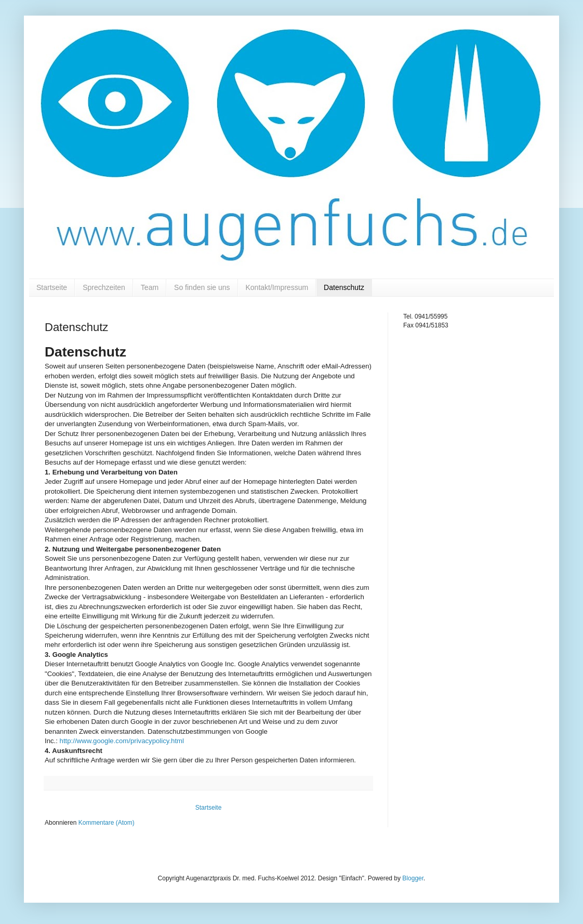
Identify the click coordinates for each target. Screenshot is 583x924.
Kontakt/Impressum (277, 287)
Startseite (52, 287)
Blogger (413, 878)
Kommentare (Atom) (107, 823)
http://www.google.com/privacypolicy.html (122, 741)
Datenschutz (344, 287)
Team (150, 287)
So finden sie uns (202, 287)
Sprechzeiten (104, 287)
